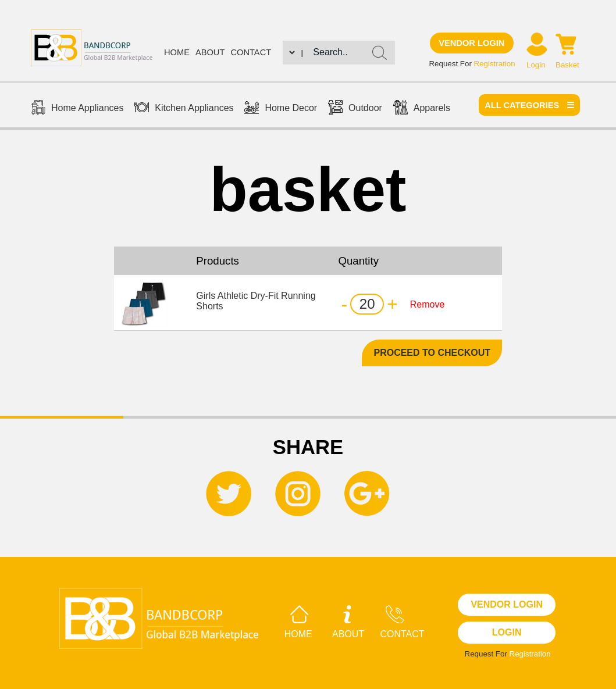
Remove (428, 304)
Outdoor (355, 109)
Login (536, 65)
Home (177, 52)
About (210, 52)
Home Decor (281, 109)
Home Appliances (77, 109)
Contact (251, 52)
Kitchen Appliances (184, 109)
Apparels (422, 109)
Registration (495, 64)
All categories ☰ (529, 105)
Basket (567, 65)
